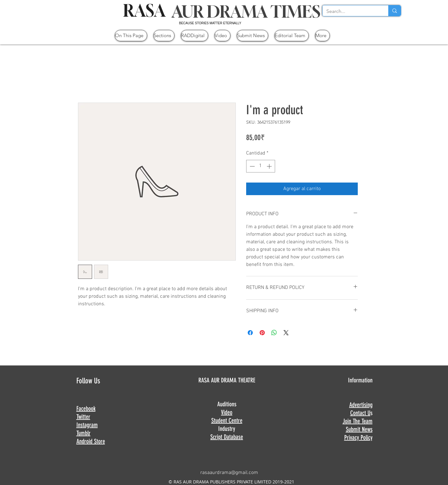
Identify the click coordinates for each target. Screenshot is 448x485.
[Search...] (351, 11)
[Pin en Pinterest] (262, 333)
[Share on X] (286, 333)
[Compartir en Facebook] (250, 333)
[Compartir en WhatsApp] (274, 333)
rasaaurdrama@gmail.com (229, 473)
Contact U (360, 413)
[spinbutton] (261, 166)
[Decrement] (252, 166)
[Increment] (270, 166)
